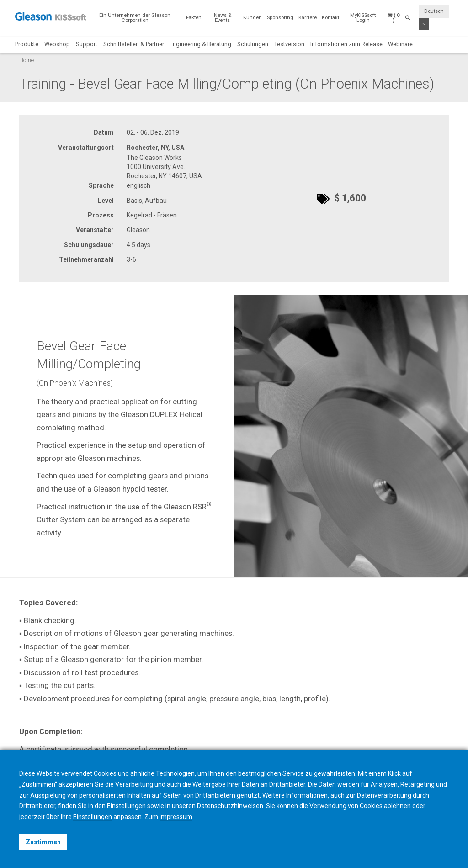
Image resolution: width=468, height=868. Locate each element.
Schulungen (253, 44)
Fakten (194, 18)
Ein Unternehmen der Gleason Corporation (135, 18)
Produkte (27, 44)
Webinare (400, 44)
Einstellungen (93, 817)
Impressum (176, 817)
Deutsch (434, 11)
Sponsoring (280, 18)
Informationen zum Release (346, 44)
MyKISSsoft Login (363, 18)
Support (87, 44)
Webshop (57, 44)
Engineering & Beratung (200, 44)
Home (27, 60)
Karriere (308, 18)
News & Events (223, 18)
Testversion (289, 44)
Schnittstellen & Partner (134, 44)
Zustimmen (43, 842)
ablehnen (397, 806)
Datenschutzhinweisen (230, 806)
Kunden (253, 18)
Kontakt (330, 18)
